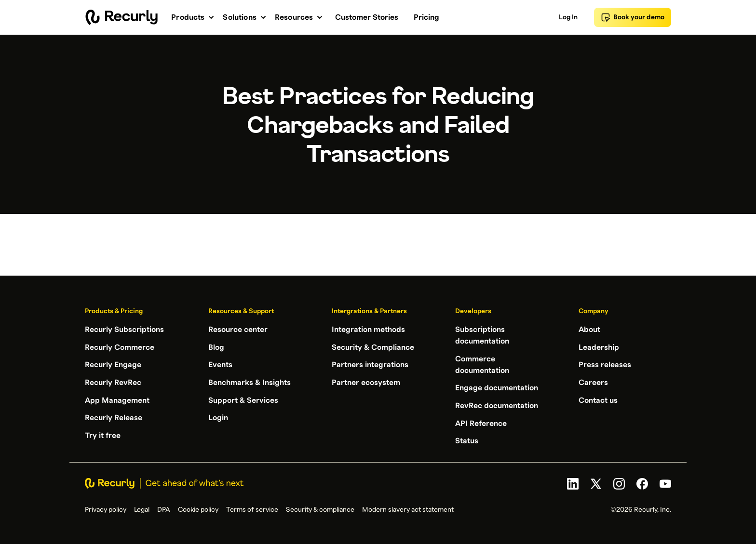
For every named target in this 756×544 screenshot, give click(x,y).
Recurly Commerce (120, 347)
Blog (216, 347)
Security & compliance (320, 508)
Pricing (426, 17)
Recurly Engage (113, 364)
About (589, 330)
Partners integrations (370, 364)
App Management (117, 399)
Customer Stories (367, 17)
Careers (593, 382)
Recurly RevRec (113, 382)
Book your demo (633, 17)
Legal (142, 508)
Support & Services (243, 399)
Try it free (103, 434)
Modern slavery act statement (408, 508)
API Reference (481, 422)
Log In (568, 17)
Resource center (238, 330)
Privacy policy (106, 508)
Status (467, 439)
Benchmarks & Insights (250, 382)
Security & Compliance (373, 347)
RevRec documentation (497, 405)
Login (218, 416)
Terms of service (252, 508)
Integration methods (368, 330)
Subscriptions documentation (482, 335)
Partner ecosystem (366, 382)
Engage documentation (497, 387)
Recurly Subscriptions (124, 330)
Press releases (605, 364)
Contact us (598, 399)
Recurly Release (114, 416)
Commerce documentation (482, 364)
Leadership (599, 347)
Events (220, 364)
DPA (164, 508)
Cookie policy (198, 508)
